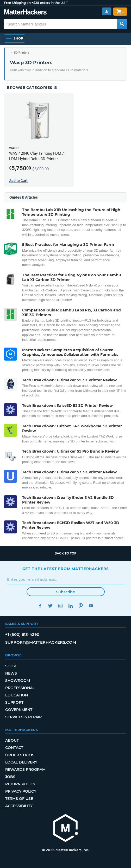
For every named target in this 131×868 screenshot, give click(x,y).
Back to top (65, 553)
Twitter (50, 606)
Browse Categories (32, 88)
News (11, 673)
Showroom (18, 681)
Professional (20, 688)
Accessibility (19, 806)
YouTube (91, 606)
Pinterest (81, 606)
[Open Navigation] (15, 38)
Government (19, 710)
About (12, 740)
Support (14, 702)
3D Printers (21, 53)
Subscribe (65, 592)
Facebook (40, 606)
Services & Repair (23, 717)
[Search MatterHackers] (122, 24)
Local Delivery (21, 762)
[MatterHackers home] (66, 829)
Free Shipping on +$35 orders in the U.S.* (36, 3)
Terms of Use (19, 799)
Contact (14, 748)
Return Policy (20, 784)
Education (17, 695)
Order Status (20, 755)
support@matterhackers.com (41, 642)
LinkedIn (71, 606)
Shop (11, 666)
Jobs (10, 777)
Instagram (61, 606)
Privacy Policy (21, 791)
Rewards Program (25, 769)
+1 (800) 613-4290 (22, 634)
